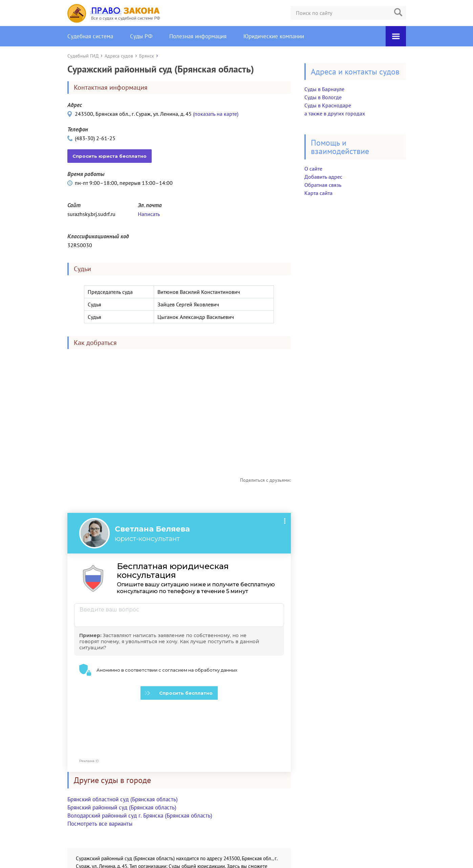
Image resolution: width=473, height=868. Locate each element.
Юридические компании (274, 36)
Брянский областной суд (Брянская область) (123, 744)
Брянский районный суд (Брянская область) (122, 752)
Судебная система (90, 36)
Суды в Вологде (323, 97)
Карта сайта (318, 193)
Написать (149, 214)
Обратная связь (323, 185)
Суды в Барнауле (324, 89)
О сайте (313, 169)
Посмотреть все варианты (100, 768)
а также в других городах (335, 113)
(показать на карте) (216, 114)
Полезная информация (198, 36)
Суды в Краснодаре (328, 105)
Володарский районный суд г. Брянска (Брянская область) (140, 760)
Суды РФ (141, 36)
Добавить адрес (323, 177)
